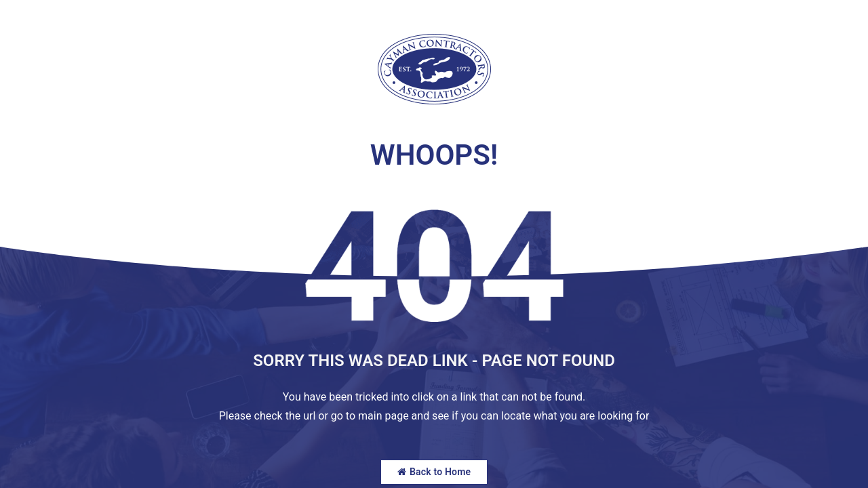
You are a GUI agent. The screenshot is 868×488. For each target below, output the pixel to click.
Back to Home (434, 472)
